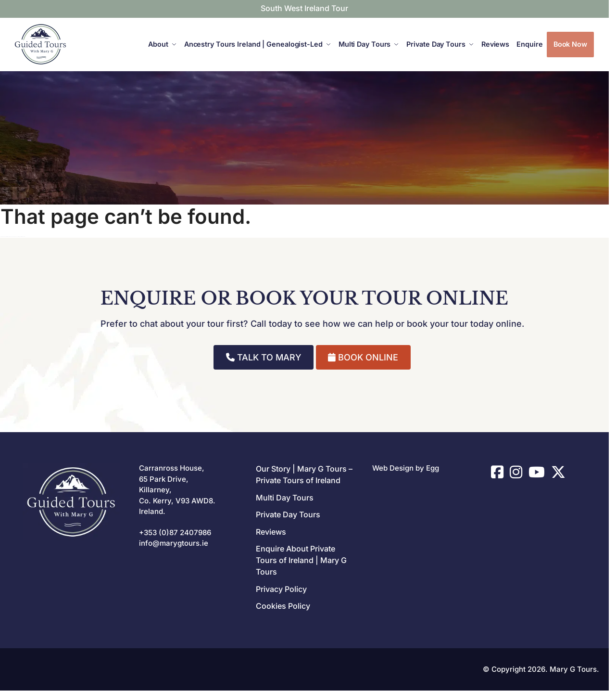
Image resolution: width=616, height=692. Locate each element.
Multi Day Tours (285, 498)
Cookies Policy (283, 606)
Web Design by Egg (406, 468)
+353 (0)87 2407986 (175, 532)
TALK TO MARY (264, 357)
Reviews (271, 532)
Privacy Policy (281, 589)
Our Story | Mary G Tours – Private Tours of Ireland (304, 474)
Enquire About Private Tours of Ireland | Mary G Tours (301, 560)
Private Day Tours (288, 514)
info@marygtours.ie (174, 543)
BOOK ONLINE (363, 357)
